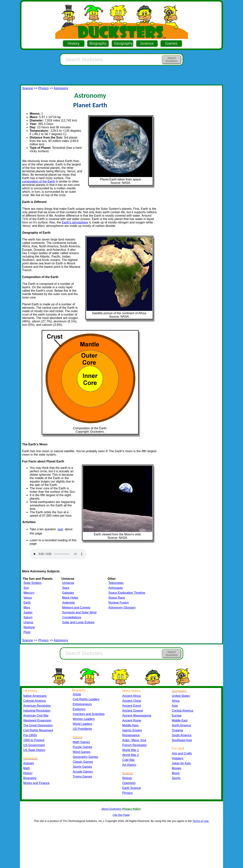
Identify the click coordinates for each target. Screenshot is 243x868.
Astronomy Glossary (122, 608)
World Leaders (82, 724)
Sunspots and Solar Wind (79, 612)
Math (26, 768)
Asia (175, 706)
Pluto (27, 632)
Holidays (178, 758)
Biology (127, 778)
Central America (183, 711)
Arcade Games (83, 772)
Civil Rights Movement (38, 730)
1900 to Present (34, 740)
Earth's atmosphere (75, 222)
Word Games (82, 752)
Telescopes (116, 583)
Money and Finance (36, 783)
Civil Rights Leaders (86, 699)
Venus (28, 598)
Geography (123, 43)
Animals (28, 763)
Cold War (128, 760)
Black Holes (70, 598)
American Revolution (37, 706)
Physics (43, 88)
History (74, 43)
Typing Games (82, 777)
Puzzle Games (82, 747)
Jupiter (28, 612)
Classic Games (83, 762)
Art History (129, 765)
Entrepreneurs (82, 704)
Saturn (28, 617)
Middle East (180, 720)
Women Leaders (84, 719)
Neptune (29, 627)
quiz (60, 529)
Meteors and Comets (76, 608)
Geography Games (85, 757)
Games (171, 43)
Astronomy (61, 88)
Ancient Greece (133, 711)
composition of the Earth (38, 181)
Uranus (28, 622)
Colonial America (34, 701)
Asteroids (68, 603)
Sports (176, 778)
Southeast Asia (182, 740)
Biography (98, 43)
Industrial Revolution (37, 711)
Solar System (32, 583)
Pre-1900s (30, 735)
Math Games (81, 742)
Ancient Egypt (132, 706)
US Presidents (82, 729)
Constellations (72, 617)
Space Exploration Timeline (127, 593)
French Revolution (134, 745)
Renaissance (131, 735)
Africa (176, 701)
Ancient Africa (131, 696)
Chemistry (129, 783)
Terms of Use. (201, 821)
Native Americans (35, 696)
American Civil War (36, 716)
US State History (34, 750)
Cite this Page (121, 815)
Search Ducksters (172, 60)
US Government (34, 745)
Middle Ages (130, 725)
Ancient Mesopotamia (137, 716)
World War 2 (131, 755)
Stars (66, 588)
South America (182, 735)
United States (181, 696)
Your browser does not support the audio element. (58, 554)
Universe (68, 583)
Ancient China (132, 701)
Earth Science (132, 788)
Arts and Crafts (182, 753)
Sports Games (82, 767)
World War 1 (131, 750)
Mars (27, 608)
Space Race (117, 598)
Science (147, 43)
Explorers (79, 709)
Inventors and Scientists (89, 714)
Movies (177, 768)
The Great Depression (38, 725)
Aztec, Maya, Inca (134, 740)
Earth (27, 603)
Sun (26, 588)
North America (181, 725)
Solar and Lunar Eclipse (78, 622)
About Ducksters (111, 809)
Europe (177, 716)
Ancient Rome (132, 720)
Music (176, 773)
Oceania (177, 730)
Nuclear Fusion (119, 603)
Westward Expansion (37, 720)
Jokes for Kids (181, 763)
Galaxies (68, 593)
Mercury (29, 593)
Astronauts (116, 588)
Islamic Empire (132, 730)
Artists (77, 694)
